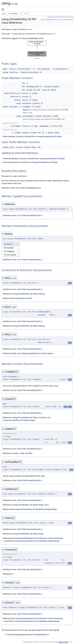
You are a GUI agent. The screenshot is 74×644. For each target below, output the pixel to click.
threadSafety (13, 13)
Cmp (51, 133)
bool (12, 147)
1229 (19, 614)
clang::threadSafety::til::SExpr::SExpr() (28, 294)
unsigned (48, 87)
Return (26, 110)
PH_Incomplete (60, 69)
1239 (19, 480)
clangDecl (27, 107)
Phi (26, 13)
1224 (19, 321)
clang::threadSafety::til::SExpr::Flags (28, 505)
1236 (19, 390)
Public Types (51, 17)
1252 (19, 449)
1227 (19, 413)
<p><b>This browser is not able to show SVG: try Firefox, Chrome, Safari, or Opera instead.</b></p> (37, 48)
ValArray (13, 72)
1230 (19, 594)
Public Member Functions (64, 17)
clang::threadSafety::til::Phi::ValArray (27, 209)
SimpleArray (27, 72)
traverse (26, 126)
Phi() (30, 298)
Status (12, 69)
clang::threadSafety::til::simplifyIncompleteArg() (36, 509)
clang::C (16, 453)
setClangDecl (28, 116)
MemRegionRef (33, 87)
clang (4, 13)
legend (37, 58)
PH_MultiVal (24, 69)
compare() (19, 298)
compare (26, 133)
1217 (19, 260)
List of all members (67, 20)
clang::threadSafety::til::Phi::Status (26, 239)
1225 (19, 349)
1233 (19, 500)
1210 (17, 188)
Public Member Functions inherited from (32, 136)
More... (30, 29)
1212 (19, 215)
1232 (19, 529)
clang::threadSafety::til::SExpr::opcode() (29, 417)
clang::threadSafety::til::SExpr (49, 136)
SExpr (36, 72)
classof (19, 147)
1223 (19, 289)
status (25, 100)
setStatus (27, 103)
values (25, 93)
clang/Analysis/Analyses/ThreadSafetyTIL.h (33, 34)
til (21, 13)
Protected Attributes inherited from (30, 162)
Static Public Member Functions (50, 20)
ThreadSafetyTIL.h (33, 188)
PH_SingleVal (44, 69)
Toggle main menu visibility (3, 8)
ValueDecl (14, 107)
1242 (19, 569)
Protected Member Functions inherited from (33, 159)
